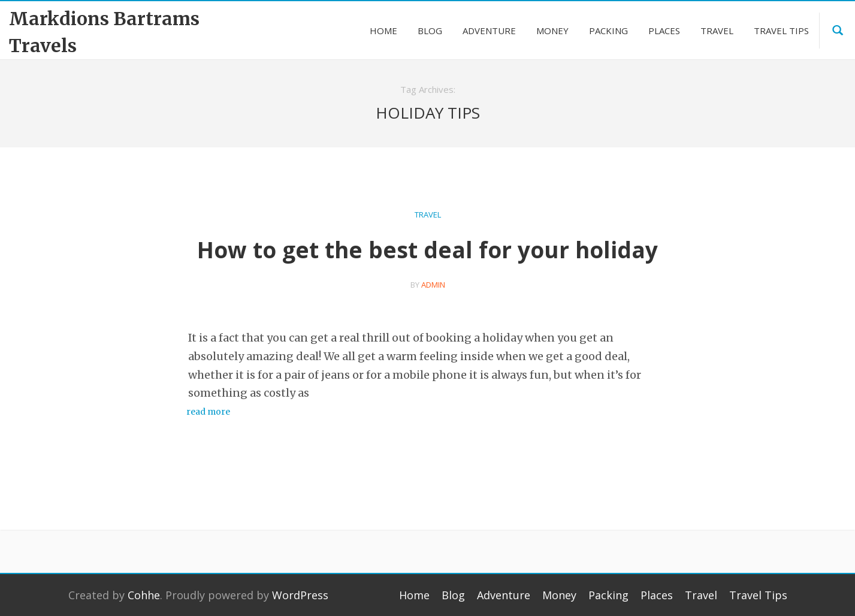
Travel (428, 215)
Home (414, 595)
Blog (453, 595)
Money (559, 595)
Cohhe (144, 595)
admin (433, 285)
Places (657, 595)
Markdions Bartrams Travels (104, 32)
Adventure (504, 595)
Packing (608, 595)
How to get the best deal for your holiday (428, 250)
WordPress (300, 595)
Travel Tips (758, 595)
